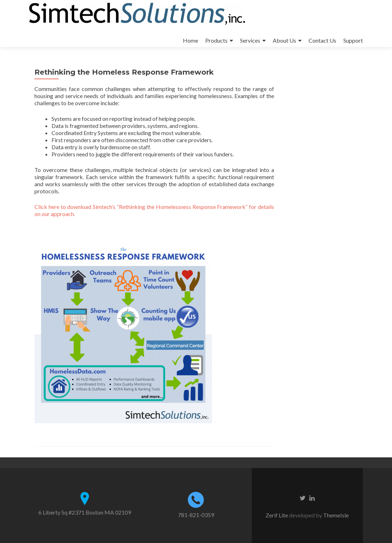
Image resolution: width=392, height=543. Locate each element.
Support (353, 40)
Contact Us (322, 40)
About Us (284, 40)
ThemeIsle (336, 515)
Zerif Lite (277, 515)
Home (190, 40)
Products (216, 40)
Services (250, 40)
